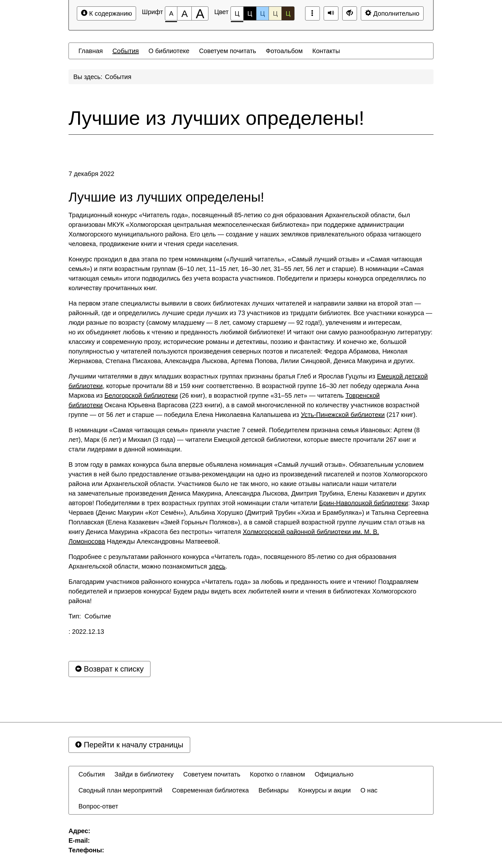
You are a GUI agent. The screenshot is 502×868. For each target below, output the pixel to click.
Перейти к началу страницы (129, 745)
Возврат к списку (109, 669)
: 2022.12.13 (86, 632)
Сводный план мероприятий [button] (120, 790)
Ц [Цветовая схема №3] (263, 13)
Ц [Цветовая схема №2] (250, 13)
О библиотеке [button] (169, 51)
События (118, 77)
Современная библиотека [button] (210, 790)
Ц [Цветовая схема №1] (237, 15)
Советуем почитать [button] (228, 51)
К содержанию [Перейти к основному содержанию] (106, 13)
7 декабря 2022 (91, 174)
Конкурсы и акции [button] (325, 790)
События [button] (126, 51)
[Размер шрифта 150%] (184, 13)
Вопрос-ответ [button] (98, 806)
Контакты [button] (326, 51)
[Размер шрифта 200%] (200, 13)
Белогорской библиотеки (141, 395)
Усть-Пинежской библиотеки (343, 415)
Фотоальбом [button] (284, 51)
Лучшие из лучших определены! (216, 118)
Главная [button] (91, 51)
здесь (217, 566)
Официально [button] (334, 774)
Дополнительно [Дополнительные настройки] (392, 13)
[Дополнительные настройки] (350, 13)
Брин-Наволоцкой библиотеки (364, 503)
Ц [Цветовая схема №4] (275, 13)
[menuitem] (91, 51)
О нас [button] (369, 790)
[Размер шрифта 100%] (171, 13)
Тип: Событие (90, 616)
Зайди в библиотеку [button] (144, 774)
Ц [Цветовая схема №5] (288, 13)
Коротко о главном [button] (278, 774)
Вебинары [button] (274, 790)
